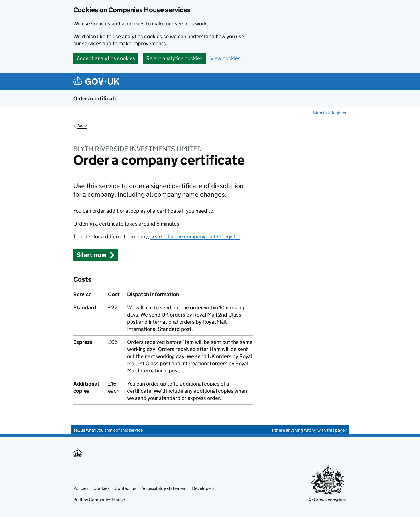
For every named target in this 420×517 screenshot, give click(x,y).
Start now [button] (96, 255)
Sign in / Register (330, 113)
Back (82, 126)
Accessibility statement (164, 488)
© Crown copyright (328, 500)
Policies (81, 488)
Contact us (125, 488)
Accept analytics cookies (106, 58)
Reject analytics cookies (174, 58)
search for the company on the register (195, 237)
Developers (203, 488)
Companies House (107, 500)
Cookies (101, 488)
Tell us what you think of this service (108, 430)
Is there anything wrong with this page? (309, 430)
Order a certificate (95, 99)
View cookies (225, 58)
